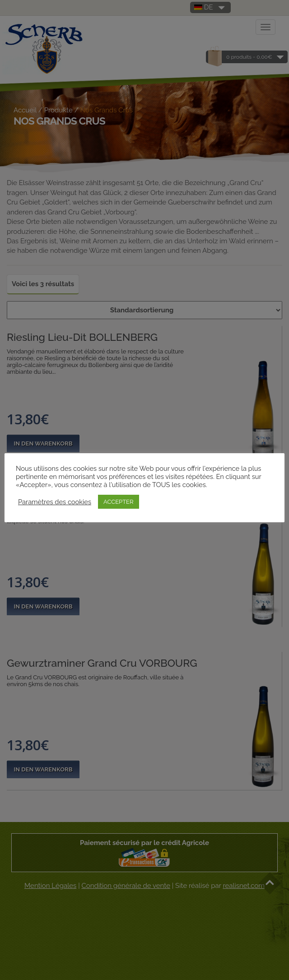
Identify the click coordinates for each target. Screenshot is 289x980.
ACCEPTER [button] (119, 502)
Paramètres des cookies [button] (55, 502)
